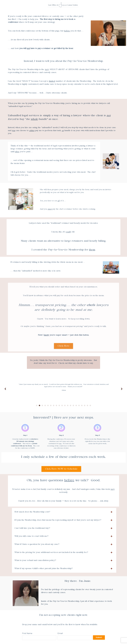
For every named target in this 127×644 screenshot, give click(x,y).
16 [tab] (79, 405)
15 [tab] (76, 405)
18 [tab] (85, 405)
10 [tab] (62, 405)
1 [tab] (37, 405)
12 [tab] (68, 405)
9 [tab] (59, 405)
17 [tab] (82, 405)
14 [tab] (73, 405)
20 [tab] (90, 405)
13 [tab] (71, 405)
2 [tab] (40, 405)
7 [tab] (54, 405)
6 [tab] (51, 405)
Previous (5, 389)
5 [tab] (48, 405)
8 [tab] (56, 405)
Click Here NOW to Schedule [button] (61, 469)
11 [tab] (65, 405)
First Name (27, 633)
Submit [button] (99, 637)
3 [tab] (42, 405)
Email (60, 633)
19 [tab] (87, 405)
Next (122, 389)
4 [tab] (45, 405)
